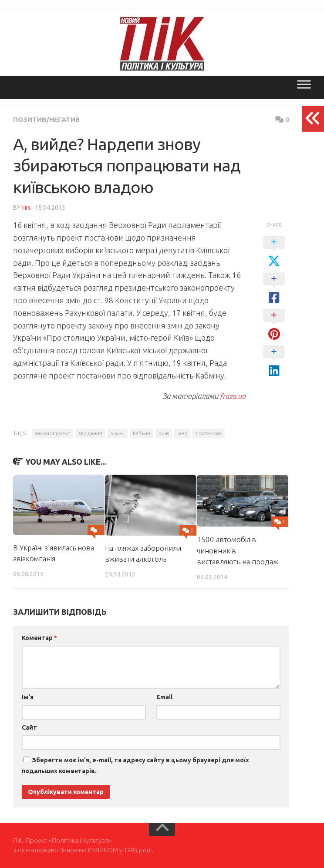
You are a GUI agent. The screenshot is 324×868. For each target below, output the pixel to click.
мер (182, 433)
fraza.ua (232, 395)
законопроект (52, 433)
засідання (90, 433)
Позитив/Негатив (48, 119)
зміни (118, 433)
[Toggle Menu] (304, 84)
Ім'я (28, 697)
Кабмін (142, 433)
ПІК (27, 207)
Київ (164, 433)
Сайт (29, 727)
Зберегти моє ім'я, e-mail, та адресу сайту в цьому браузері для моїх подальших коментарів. (135, 765)
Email (164, 697)
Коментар (39, 637)
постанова (209, 433)
